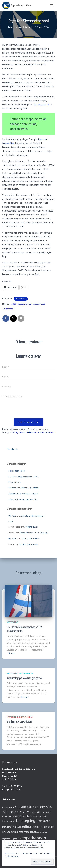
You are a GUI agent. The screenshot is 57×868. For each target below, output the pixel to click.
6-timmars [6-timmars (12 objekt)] (8, 807)
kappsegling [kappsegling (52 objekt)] (26, 821)
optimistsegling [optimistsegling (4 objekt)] (38, 827)
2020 (14, 304)
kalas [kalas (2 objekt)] (46, 816)
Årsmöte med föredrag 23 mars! (23, 494)
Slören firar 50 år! (17, 471)
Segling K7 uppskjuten (19, 722)
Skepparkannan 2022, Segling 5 (34, 533)
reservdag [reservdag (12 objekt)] (24, 832)
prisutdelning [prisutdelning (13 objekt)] (10, 832)
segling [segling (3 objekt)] (14, 839)
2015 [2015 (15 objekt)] (17, 807)
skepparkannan (25, 304)
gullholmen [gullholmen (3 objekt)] (13, 816)
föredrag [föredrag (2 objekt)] (5, 816)
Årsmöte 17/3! (31, 527)
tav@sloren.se (41, 104)
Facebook (12, 449)
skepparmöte (39, 304)
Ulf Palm (12, 516)
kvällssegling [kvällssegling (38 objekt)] (21, 826)
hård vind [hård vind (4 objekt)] (23, 816)
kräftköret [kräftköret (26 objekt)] (43, 821)
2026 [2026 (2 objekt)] (32, 812)
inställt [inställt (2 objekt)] (41, 816)
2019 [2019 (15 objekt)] (42, 807)
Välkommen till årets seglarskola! (23, 488)
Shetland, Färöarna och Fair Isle (23, 499)
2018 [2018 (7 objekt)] (36, 807)
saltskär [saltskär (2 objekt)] (44, 832)
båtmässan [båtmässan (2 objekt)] (47, 812)
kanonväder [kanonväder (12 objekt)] (9, 821)
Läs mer (11, 653)
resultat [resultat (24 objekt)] (35, 832)
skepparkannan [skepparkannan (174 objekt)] (32, 838)
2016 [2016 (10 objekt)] (24, 807)
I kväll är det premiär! (30, 538)
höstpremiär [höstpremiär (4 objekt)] (32, 816)
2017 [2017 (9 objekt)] (30, 807)
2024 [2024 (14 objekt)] (19, 812)
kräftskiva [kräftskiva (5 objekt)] (7, 827)
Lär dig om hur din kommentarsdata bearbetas (33, 432)
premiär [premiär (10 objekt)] (50, 827)
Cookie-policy (13, 856)
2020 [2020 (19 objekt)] (49, 807)
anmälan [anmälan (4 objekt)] (38, 812)
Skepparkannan (26, 673)
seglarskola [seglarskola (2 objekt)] (6, 839)
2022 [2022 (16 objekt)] (13, 812)
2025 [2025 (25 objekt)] (26, 812)
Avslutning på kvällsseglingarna (24, 678)
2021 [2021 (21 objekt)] (6, 812)
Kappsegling (21, 299)
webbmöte (8, 309)
